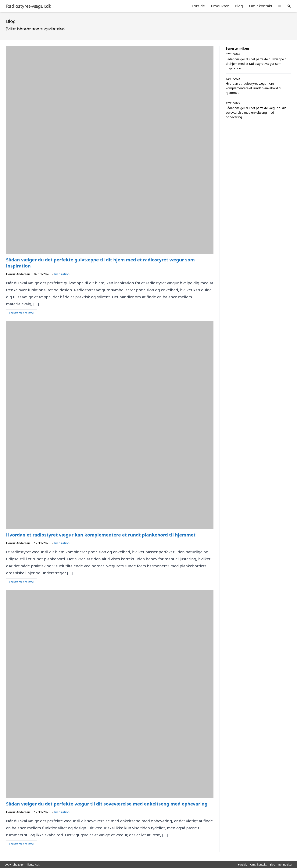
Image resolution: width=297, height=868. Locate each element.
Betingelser (285, 864)
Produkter (220, 6)
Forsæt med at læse (21, 313)
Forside (198, 6)
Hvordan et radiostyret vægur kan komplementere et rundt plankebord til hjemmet (254, 88)
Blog (239, 6)
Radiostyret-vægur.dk (29, 6)
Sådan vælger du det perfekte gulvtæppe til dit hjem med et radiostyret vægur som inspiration (257, 64)
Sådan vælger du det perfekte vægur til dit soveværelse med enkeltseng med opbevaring (256, 113)
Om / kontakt (261, 6)
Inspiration (62, 274)
